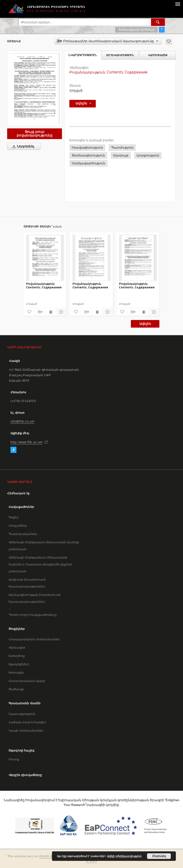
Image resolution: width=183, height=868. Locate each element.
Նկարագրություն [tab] (83, 55)
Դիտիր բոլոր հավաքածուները (33, 615)
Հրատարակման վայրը (27, 681)
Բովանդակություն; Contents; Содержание (44, 285)
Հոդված (76, 90)
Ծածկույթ (16, 689)
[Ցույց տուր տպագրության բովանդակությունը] (51, 312)
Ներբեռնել (22, 146)
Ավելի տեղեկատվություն (124, 856)
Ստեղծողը (17, 656)
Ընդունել (159, 856)
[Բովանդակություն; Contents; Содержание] (45, 258)
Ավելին (145, 324)
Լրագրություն (148, 155)
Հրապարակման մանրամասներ (34, 639)
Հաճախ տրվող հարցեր (27, 722)
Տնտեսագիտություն (88, 155)
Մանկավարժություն (88, 163)
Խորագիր (16, 672)
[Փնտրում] (158, 22)
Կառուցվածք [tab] (158, 55)
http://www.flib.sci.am (26, 442)
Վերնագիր (17, 647)
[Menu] (178, 4)
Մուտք (14, 759)
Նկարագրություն (22, 714)
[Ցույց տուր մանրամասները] (61, 312)
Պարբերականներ (23, 534)
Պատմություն (122, 148)
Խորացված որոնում (136, 29)
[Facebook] (13, 450)
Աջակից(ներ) (19, 664)
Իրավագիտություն (87, 148)
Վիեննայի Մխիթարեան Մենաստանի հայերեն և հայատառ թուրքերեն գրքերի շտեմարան (40, 564)
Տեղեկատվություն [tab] (120, 55)
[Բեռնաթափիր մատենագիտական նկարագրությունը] (40, 312)
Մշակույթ (121, 155)
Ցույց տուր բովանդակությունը (35, 133)
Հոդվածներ (18, 526)
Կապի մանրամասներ (26, 730)
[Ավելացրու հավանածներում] (169, 41)
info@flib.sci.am (23, 421)
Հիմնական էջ (18, 493)
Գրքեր (14, 517)
